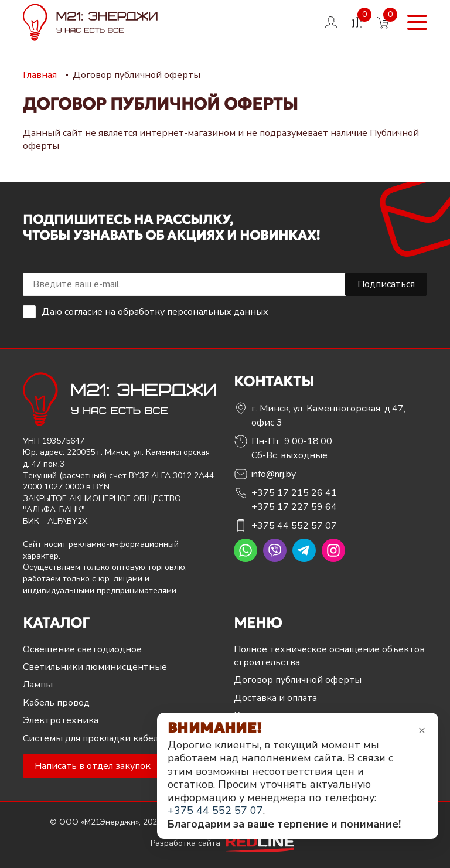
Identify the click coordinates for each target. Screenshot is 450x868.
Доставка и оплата (275, 698)
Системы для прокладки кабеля (93, 738)
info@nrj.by (274, 474)
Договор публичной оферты (298, 680)
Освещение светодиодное (82, 649)
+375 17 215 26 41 (294, 493)
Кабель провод (56, 703)
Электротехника (61, 720)
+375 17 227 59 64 (294, 507)
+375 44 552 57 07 (294, 526)
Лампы (38, 685)
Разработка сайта (225, 843)
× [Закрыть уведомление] (422, 730)
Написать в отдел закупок (93, 766)
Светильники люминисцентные (95, 667)
